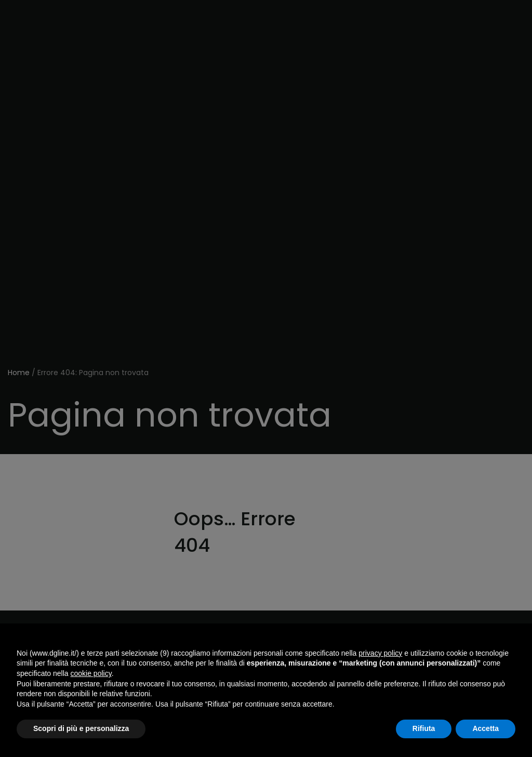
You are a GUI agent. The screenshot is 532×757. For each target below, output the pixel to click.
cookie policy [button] (91, 673)
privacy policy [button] (380, 653)
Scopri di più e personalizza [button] (81, 728)
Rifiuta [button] (424, 728)
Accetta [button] (486, 728)
